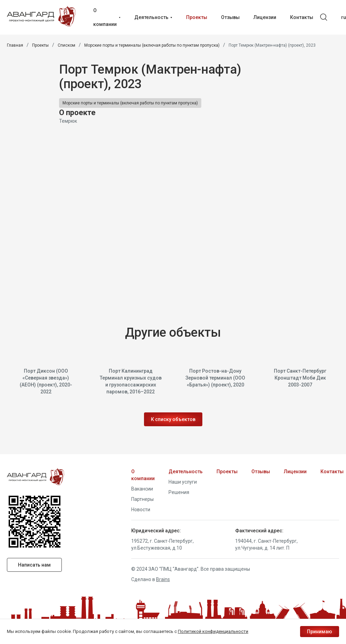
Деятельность (186, 472)
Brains (163, 579)
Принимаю (320, 632)
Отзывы (261, 472)
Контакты (332, 472)
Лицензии (295, 472)
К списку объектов (173, 420)
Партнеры (142, 499)
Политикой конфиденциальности (213, 631)
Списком (66, 45)
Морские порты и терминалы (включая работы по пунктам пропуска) (152, 45)
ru (344, 17)
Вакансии (142, 489)
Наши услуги (183, 482)
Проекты (40, 45)
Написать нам (35, 565)
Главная (15, 45)
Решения (179, 492)
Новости (141, 510)
